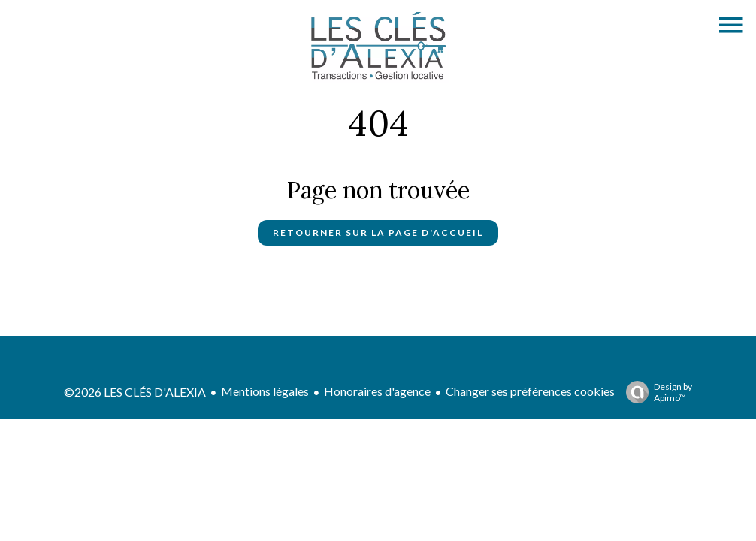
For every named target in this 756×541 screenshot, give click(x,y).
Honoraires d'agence (377, 391)
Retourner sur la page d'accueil (378, 233)
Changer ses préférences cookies (530, 391)
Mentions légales (265, 391)
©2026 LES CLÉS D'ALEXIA (135, 392)
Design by (655, 392)
